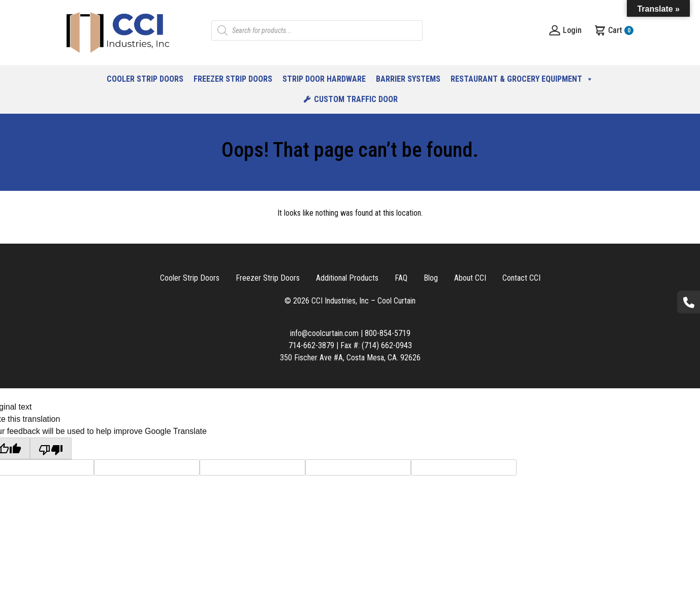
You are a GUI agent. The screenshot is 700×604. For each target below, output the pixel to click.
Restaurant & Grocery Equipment (522, 79)
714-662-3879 (311, 345)
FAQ (401, 278)
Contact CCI (521, 278)
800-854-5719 (388, 333)
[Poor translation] (51, 448)
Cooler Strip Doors (145, 79)
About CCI (470, 278)
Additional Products (347, 278)
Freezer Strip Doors (233, 79)
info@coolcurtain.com (324, 333)
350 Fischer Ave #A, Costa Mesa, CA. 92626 (350, 358)
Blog (431, 278)
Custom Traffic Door (356, 99)
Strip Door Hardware (324, 79)
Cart (614, 30)
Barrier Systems (408, 79)
